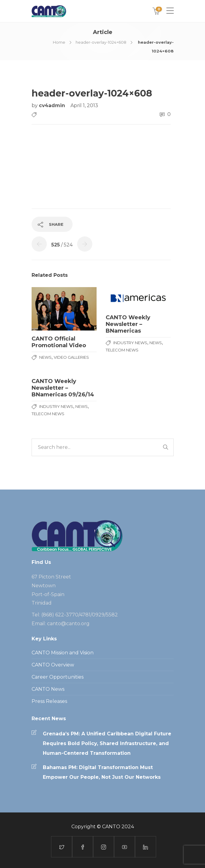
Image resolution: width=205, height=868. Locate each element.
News (45, 357)
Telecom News (122, 350)
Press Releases (49, 701)
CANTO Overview (53, 665)
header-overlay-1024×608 (101, 42)
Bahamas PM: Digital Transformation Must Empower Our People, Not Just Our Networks (102, 772)
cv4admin (53, 105)
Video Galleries (71, 357)
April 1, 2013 (84, 105)
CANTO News (48, 689)
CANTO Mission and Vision (63, 653)
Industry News (130, 343)
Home (59, 42)
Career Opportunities (58, 677)
